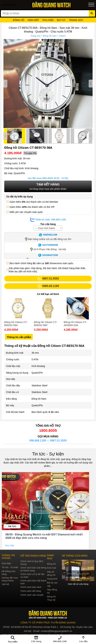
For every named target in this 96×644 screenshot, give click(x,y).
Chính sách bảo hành (31, 587)
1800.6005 (47, 178)
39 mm (35, 353)
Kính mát (51, 568)
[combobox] (48, 228)
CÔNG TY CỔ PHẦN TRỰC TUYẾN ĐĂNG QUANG (48, 623)
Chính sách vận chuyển (32, 595)
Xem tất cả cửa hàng (78, 584)
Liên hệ (5, 584)
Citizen (62, 36)
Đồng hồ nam (50, 36)
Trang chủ (36, 36)
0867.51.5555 (58, 441)
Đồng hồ (51, 564)
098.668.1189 (38, 441)
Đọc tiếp (10, 545)
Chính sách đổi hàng (31, 591)
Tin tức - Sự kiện (48, 454)
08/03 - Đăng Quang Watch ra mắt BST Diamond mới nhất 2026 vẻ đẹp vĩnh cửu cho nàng (44, 536)
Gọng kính (52, 579)
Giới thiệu (6, 563)
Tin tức (12, 526)
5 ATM (35, 359)
